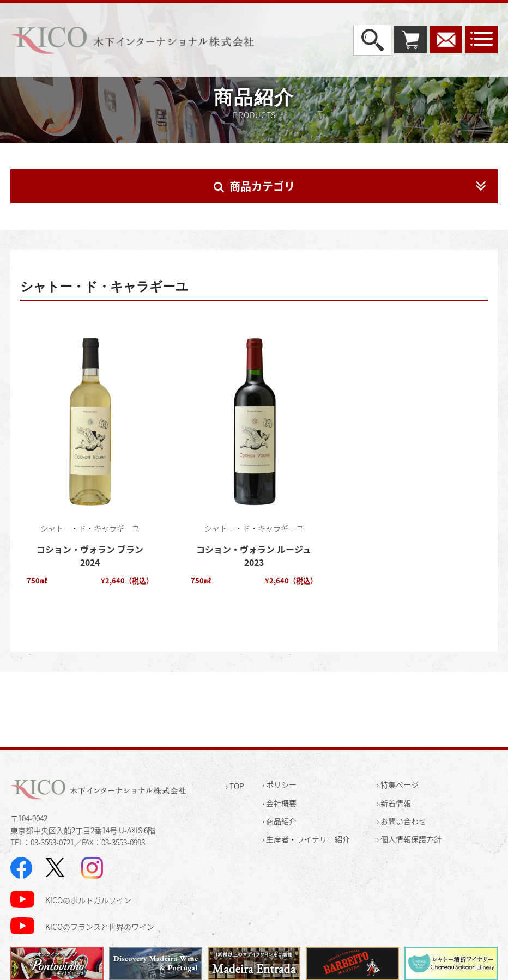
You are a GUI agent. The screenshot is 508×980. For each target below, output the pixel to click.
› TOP (235, 786)
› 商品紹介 (279, 821)
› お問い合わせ (401, 821)
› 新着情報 (394, 803)
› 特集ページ (398, 784)
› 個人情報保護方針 (409, 839)
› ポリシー (279, 784)
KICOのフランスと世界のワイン (100, 927)
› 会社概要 (279, 803)
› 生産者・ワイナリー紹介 (306, 839)
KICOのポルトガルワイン (88, 900)
